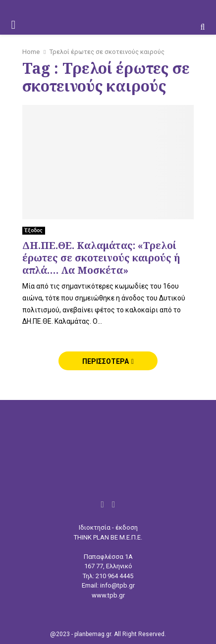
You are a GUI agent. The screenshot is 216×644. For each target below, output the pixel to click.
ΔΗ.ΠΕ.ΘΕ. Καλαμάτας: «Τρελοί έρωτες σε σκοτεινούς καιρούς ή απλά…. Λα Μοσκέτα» (101, 258)
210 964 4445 (114, 576)
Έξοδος (34, 230)
